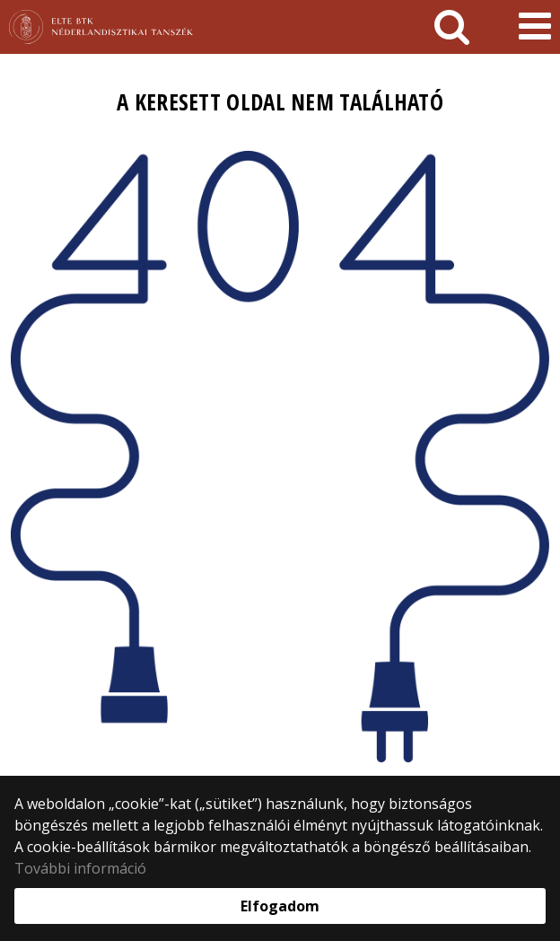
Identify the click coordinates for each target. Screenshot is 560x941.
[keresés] (452, 27)
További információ (80, 868)
